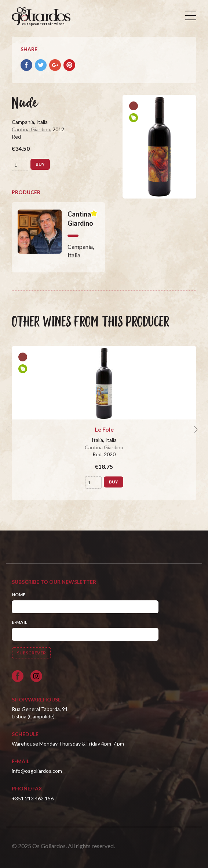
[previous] (9, 429)
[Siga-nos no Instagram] (36, 676)
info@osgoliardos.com (37, 771)
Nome (19, 595)
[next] (195, 429)
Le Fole (104, 429)
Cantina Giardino (31, 129)
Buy (40, 164)
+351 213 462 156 (33, 798)
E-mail (19, 622)
